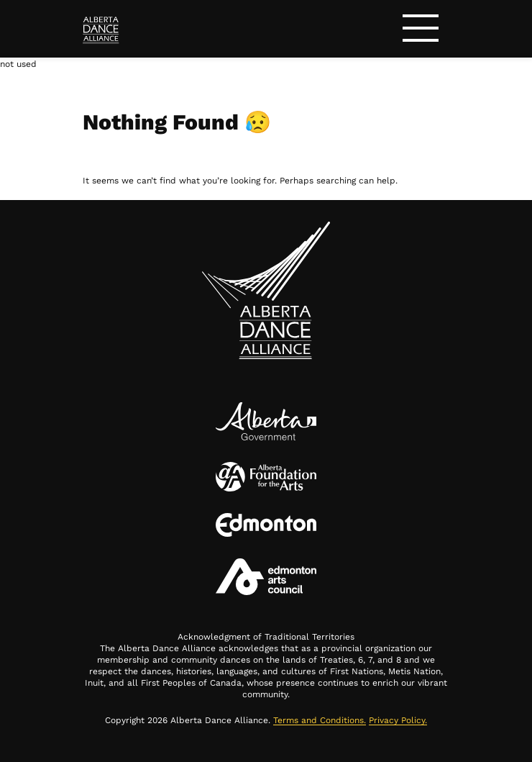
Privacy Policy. (398, 720)
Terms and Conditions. (320, 720)
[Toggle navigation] (421, 31)
